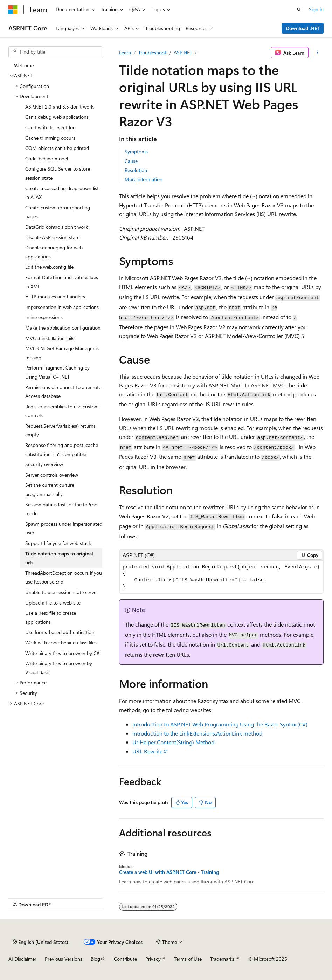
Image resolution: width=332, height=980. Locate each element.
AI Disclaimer (22, 959)
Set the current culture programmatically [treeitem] (50, 489)
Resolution (136, 170)
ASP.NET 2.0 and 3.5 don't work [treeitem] (59, 107)
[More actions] (317, 53)
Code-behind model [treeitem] (47, 158)
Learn (125, 52)
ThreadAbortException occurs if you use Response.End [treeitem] (64, 577)
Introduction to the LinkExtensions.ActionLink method (197, 733)
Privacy (153, 959)
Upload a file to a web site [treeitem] (53, 603)
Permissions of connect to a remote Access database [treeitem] (63, 392)
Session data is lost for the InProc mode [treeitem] (61, 509)
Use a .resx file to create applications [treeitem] (51, 617)
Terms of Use (188, 959)
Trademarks (222, 959)
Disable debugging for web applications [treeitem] (54, 252)
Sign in (316, 9)
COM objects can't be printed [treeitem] (57, 148)
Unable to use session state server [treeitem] (62, 592)
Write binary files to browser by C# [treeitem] (62, 653)
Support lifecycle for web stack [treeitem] (58, 543)
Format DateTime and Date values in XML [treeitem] (62, 282)
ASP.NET (183, 52)
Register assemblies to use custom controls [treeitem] (62, 411)
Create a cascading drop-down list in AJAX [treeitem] (62, 193)
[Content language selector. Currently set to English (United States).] (40, 942)
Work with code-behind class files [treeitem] (61, 643)
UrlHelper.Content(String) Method (173, 742)
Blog (95, 959)
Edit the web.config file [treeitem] (49, 267)
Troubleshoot (152, 52)
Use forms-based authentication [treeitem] (60, 632)
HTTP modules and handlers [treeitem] (55, 296)
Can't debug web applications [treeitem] (57, 117)
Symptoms (136, 151)
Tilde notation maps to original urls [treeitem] (59, 558)
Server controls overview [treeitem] (52, 475)
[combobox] (55, 52)
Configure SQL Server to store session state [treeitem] (58, 173)
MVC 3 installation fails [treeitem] (50, 338)
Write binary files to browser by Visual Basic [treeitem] (59, 668)
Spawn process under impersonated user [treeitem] (64, 528)
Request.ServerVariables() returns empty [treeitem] (60, 430)
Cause (131, 161)
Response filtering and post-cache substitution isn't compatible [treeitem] (62, 450)
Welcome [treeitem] (24, 65)
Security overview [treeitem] (44, 464)
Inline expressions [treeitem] (44, 317)
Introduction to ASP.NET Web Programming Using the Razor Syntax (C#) (220, 724)
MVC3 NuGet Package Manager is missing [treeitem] (62, 353)
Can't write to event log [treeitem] (50, 127)
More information (144, 179)
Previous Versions (64, 959)
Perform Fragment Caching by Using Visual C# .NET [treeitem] (57, 372)
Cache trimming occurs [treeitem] (50, 138)
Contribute (125, 959)
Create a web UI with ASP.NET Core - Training (169, 872)
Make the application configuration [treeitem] (63, 328)
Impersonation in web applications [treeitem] (62, 307)
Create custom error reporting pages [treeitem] (58, 212)
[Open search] (299, 9)
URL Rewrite (147, 751)
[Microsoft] (13, 9)
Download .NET (303, 28)
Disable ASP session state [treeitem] (52, 237)
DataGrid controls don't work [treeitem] (57, 227)
